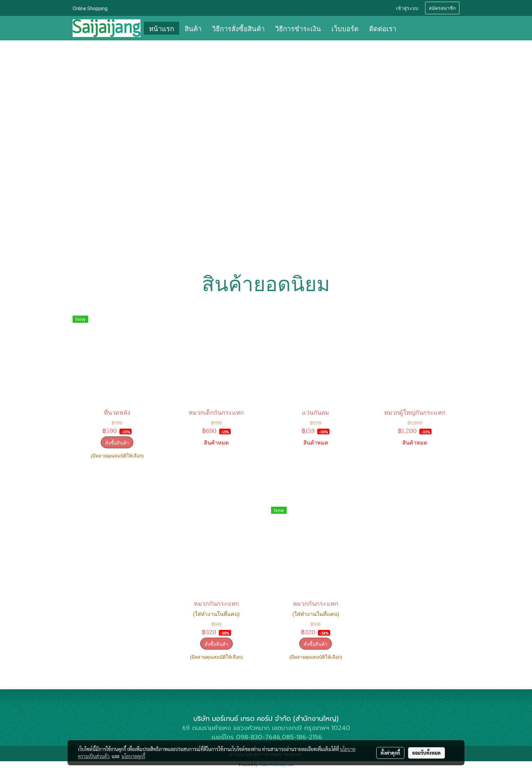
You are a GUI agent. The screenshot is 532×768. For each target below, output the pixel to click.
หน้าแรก (161, 28)
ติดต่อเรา (383, 28)
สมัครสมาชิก (442, 8)
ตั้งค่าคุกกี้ (390, 753)
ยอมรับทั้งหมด (426, 753)
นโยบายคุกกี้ (133, 756)
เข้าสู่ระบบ (407, 8)
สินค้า (193, 28)
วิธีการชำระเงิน (298, 28)
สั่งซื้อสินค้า (117, 442)
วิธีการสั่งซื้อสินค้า (238, 28)
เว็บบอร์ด (345, 28)
